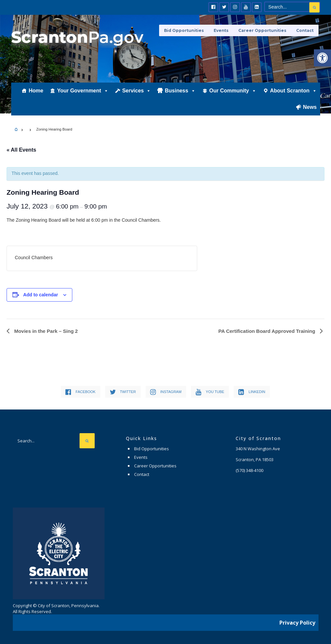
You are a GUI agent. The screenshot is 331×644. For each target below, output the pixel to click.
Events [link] (221, 30)
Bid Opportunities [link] (184, 30)
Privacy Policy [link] (297, 623)
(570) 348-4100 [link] (249, 470)
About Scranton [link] (294, 91)
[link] (322, 58)
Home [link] (36, 91)
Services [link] (137, 91)
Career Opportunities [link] (262, 30)
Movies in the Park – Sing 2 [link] (45, 331)
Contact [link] (305, 30)
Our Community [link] (233, 91)
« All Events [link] (21, 150)
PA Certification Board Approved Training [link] (267, 331)
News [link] (310, 107)
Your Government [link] (83, 91)
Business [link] (180, 91)
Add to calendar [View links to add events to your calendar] (41, 295)
